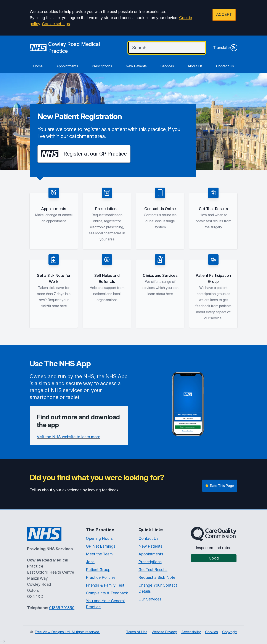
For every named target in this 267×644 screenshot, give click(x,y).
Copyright (230, 632)
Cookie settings (56, 24)
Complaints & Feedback (107, 593)
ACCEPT (224, 14)
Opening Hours (99, 538)
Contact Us (225, 66)
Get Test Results (153, 570)
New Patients (136, 66)
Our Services (150, 599)
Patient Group (98, 570)
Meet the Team (99, 554)
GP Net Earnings (101, 546)
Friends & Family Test (105, 585)
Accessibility (191, 632)
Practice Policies (101, 577)
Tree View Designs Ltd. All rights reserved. (67, 632)
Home (38, 66)
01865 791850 (62, 608)
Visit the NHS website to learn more (68, 437)
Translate (225, 48)
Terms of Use (137, 632)
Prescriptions (102, 66)
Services (167, 66)
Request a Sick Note (157, 577)
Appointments (67, 66)
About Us (195, 66)
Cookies (212, 632)
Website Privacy (164, 632)
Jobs (90, 562)
